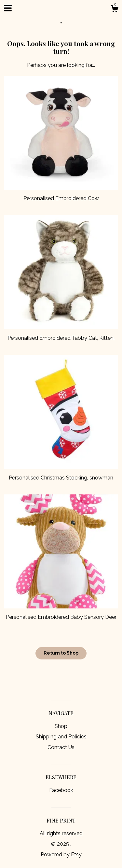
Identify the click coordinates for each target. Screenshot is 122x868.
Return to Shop (61, 653)
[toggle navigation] (8, 8)
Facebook (61, 790)
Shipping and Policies (61, 737)
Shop (61, 726)
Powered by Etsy (61, 855)
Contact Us (61, 747)
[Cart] (115, 10)
